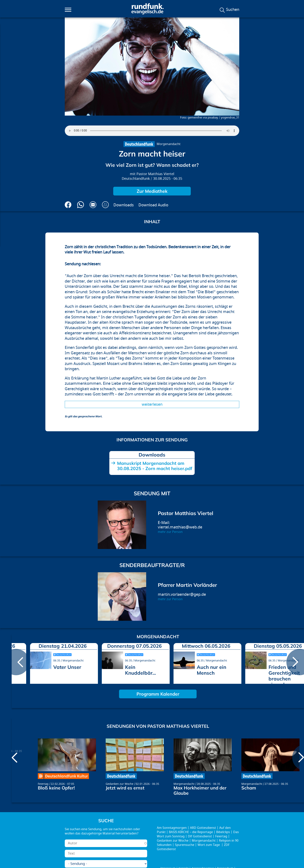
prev (16, 662)
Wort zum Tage (209, 845)
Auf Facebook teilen (68, 205)
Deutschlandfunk (136, 179)
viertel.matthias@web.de (180, 527)
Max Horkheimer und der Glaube (200, 790)
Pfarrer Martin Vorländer (187, 585)
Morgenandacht (169, 144)
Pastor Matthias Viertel (155, 174)
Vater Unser (67, 667)
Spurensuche (185, 845)
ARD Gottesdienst (203, 828)
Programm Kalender (158, 694)
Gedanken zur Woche (120, 784)
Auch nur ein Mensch (212, 670)
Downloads (124, 205)
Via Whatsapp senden (81, 205)
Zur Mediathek (152, 191)
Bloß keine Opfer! (56, 788)
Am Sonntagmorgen (172, 828)
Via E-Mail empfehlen (93, 205)
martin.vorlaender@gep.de (182, 594)
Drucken (105, 205)
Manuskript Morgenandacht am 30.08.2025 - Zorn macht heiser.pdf (155, 466)
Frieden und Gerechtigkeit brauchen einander (284, 676)
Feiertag (43, 784)
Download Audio (153, 205)
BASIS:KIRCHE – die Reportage (191, 832)
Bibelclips (223, 832)
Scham (249, 788)
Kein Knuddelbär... (140, 670)
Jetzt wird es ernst (125, 788)
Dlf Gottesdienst (200, 836)
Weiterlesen (152, 404)
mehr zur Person (170, 532)
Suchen (233, 10)
